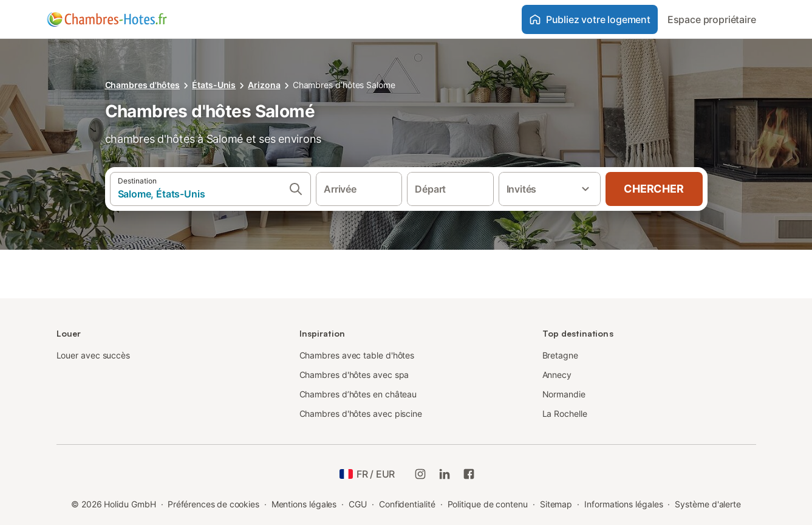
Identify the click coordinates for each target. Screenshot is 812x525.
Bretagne (560, 355)
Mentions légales (304, 504)
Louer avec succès (94, 355)
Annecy (557, 375)
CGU (358, 504)
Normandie (564, 394)
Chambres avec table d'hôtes (357, 355)
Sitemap (556, 504)
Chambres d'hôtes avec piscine (361, 413)
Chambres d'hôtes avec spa (354, 375)
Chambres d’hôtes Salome (344, 85)
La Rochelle (565, 413)
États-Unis (214, 85)
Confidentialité (407, 504)
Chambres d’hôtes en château (358, 394)
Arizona (264, 85)
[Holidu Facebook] (469, 474)
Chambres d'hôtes (143, 85)
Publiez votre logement (590, 19)
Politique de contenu (488, 504)
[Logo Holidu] (107, 19)
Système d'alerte (708, 504)
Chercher (653, 189)
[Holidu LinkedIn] (445, 474)
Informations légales (623, 504)
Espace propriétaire (712, 19)
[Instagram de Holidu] (420, 474)
